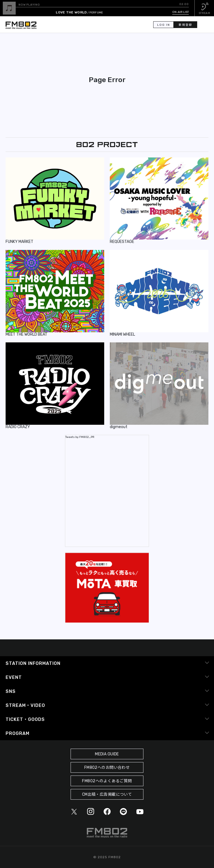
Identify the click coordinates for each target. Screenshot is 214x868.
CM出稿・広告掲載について (107, 794)
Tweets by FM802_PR (80, 437)
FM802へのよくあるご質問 (107, 781)
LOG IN (164, 25)
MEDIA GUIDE (107, 754)
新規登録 (185, 25)
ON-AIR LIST (181, 12)
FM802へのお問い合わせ (107, 768)
